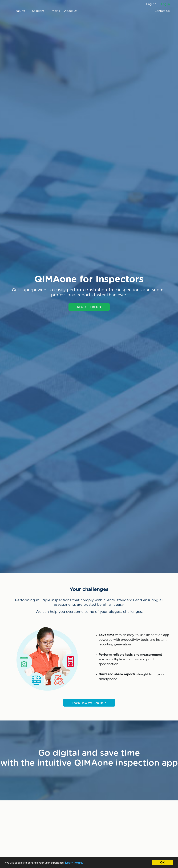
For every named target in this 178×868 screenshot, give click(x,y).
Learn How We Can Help (89, 703)
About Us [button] (72, 11)
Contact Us (162, 11)
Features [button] (21, 11)
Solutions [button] (39, 11)
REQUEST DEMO (89, 307)
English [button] (151, 4)
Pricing (56, 11)
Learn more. (74, 863)
